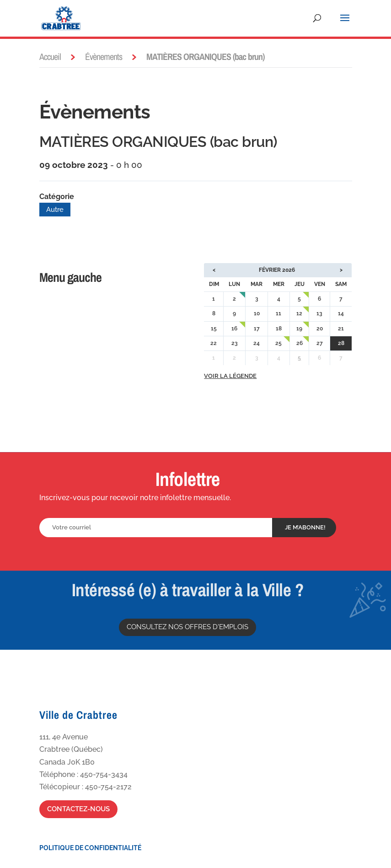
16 (234, 329)
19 (299, 329)
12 (299, 313)
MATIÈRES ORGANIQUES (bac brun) (158, 142)
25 (279, 343)
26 (300, 343)
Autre (55, 210)
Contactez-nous (78, 809)
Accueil (50, 57)
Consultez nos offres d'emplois (187, 627)
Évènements (104, 57)
